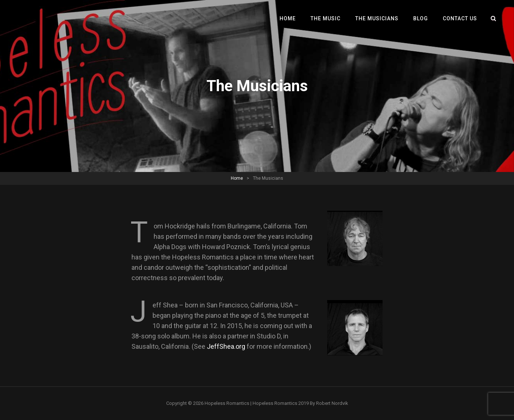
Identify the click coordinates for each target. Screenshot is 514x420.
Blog (421, 18)
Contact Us (460, 18)
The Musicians (377, 18)
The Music (325, 18)
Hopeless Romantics (227, 403)
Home (288, 18)
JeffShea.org (226, 346)
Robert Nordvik (332, 403)
